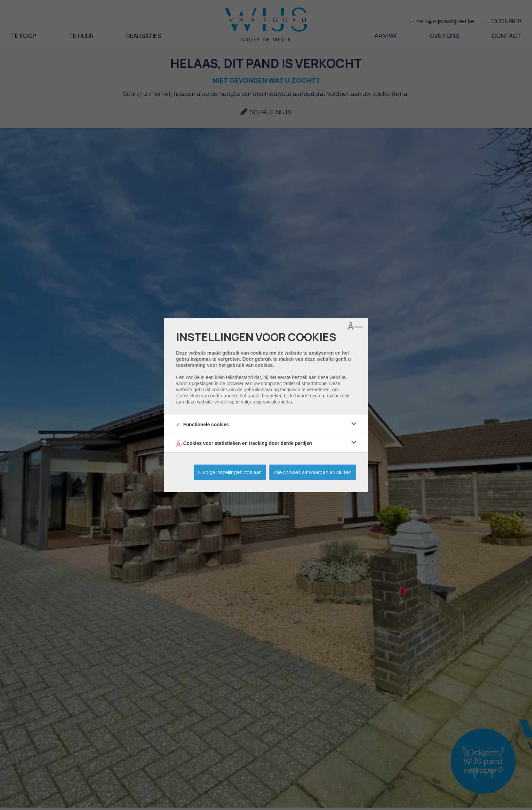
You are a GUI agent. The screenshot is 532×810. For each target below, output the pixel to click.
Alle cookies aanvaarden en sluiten (313, 472)
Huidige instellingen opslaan (230, 472)
